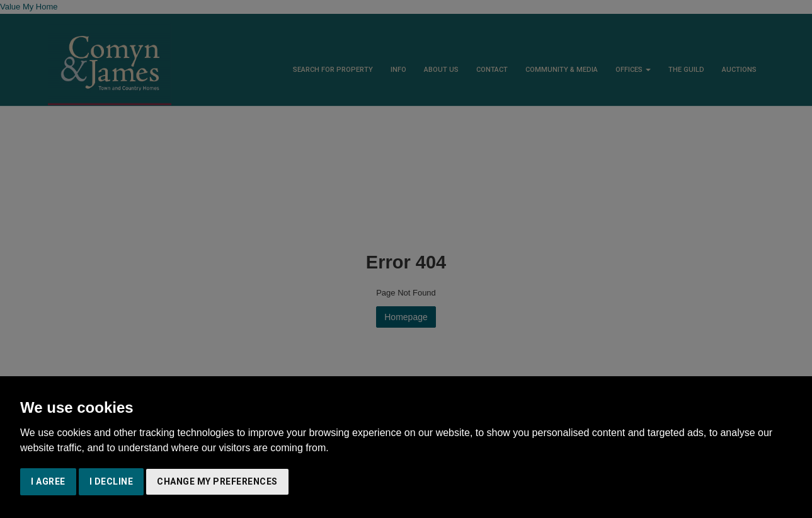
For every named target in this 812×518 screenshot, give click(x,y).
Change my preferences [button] (217, 481)
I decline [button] (112, 481)
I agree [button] (48, 481)
